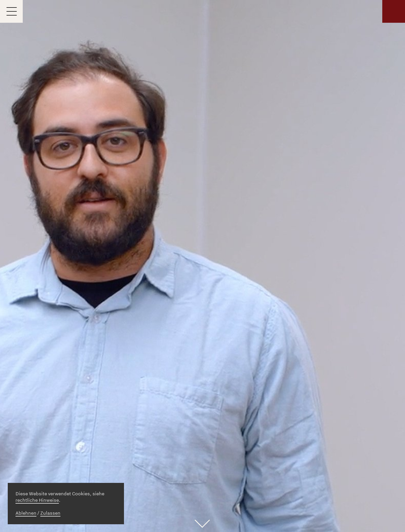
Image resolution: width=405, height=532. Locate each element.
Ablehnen (26, 513)
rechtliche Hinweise (37, 500)
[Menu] (11, 11)
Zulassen (50, 513)
